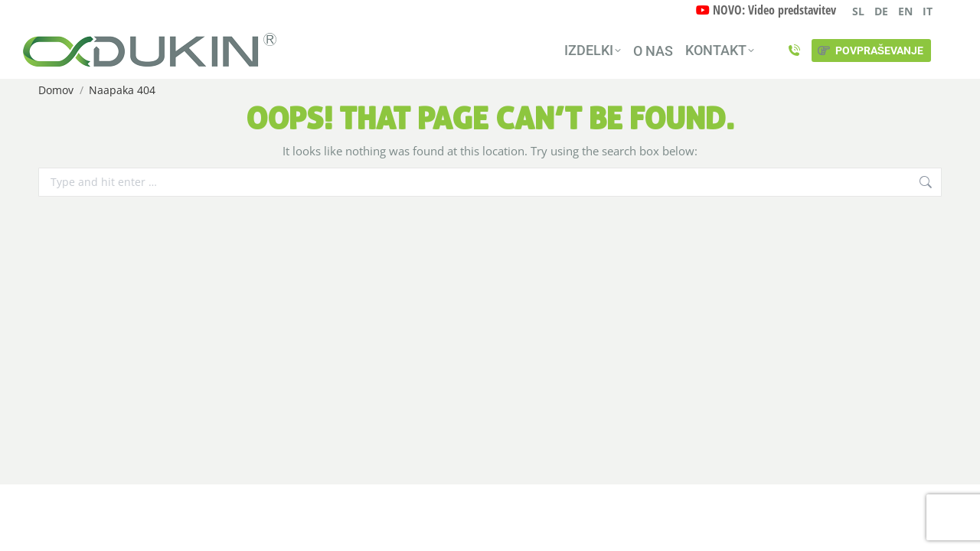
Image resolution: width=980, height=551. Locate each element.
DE (881, 11)
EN (905, 11)
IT (928, 11)
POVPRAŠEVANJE (870, 51)
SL (858, 11)
